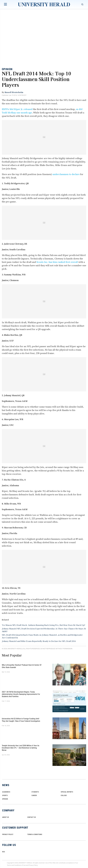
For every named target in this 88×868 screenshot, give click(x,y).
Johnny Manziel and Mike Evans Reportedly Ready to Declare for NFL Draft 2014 (39, 641)
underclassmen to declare (66, 174)
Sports (5, 795)
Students (35, 792)
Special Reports (67, 792)
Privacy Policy (33, 865)
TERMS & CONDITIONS (35, 834)
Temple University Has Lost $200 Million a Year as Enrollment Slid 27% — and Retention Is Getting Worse (21, 748)
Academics (6, 792)
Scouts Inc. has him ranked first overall (57, 262)
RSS (4, 852)
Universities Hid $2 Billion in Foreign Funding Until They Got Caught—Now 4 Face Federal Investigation (21, 720)
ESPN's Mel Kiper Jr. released (17, 109)
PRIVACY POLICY (8, 834)
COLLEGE (64, 795)
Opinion (7, 69)
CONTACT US (32, 817)
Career (34, 795)
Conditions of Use (20, 865)
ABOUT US (6, 817)
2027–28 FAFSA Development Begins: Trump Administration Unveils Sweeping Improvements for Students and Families (21, 694)
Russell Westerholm (14, 92)
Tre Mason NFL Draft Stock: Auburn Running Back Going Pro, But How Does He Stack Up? (43, 625)
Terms (9, 865)
